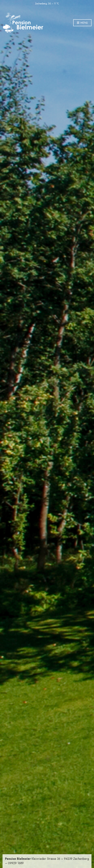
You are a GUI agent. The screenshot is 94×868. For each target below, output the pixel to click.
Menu (82, 23)
